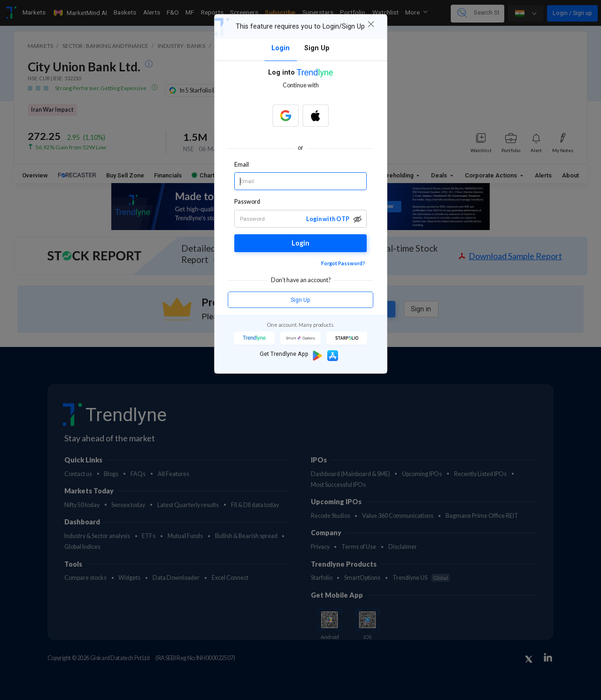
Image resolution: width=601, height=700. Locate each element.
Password (247, 202)
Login (300, 243)
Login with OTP (328, 219)
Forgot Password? (343, 263)
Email (242, 165)
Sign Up (300, 300)
